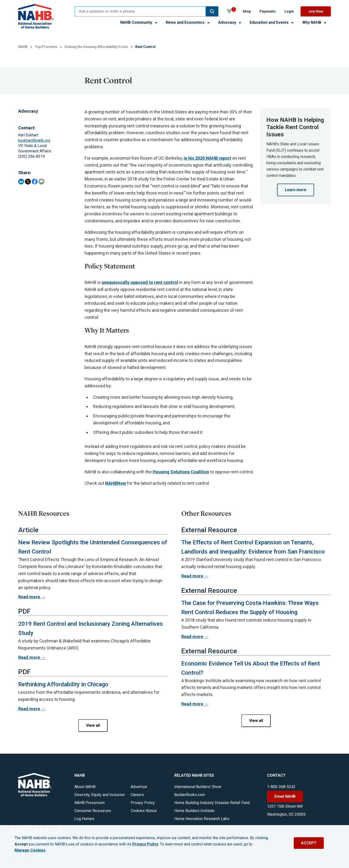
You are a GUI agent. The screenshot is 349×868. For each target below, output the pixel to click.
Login (289, 11)
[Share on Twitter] (28, 182)
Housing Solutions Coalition (181, 472)
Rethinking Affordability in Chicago (63, 684)
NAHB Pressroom (90, 803)
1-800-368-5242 (281, 787)
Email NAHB (285, 796)
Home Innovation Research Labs (202, 819)
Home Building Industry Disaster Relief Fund (212, 803)
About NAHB (85, 787)
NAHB (23, 47)
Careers (137, 795)
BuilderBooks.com (190, 795)
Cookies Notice (144, 811)
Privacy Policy (143, 803)
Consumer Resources (93, 811)
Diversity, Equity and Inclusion (100, 795)
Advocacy (230, 22)
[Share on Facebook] (35, 182)
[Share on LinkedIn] (21, 182)
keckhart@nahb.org (34, 140)
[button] (212, 11)
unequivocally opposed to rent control (140, 282)
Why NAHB (315, 22)
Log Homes (84, 819)
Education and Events (272, 22)
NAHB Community (139, 22)
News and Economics (188, 22)
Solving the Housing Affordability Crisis (96, 47)
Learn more (296, 190)
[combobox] (140, 11)
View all (93, 725)
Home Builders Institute (194, 811)
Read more (29, 597)
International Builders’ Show (198, 787)
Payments (268, 11)
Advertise (139, 787)
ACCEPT (309, 843)
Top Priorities (46, 47)
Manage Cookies (30, 850)
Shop (247, 11)
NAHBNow (116, 483)
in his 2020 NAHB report (207, 158)
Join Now (316, 11)
